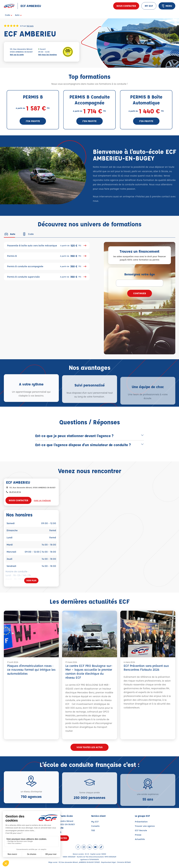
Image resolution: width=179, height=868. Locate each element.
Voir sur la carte (17, 54)
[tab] (10, 234)
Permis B (47, 256)
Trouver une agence (145, 826)
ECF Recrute (141, 830)
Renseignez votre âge (140, 274)
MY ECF (149, 6)
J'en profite (33, 121)
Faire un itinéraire (42, 500)
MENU (167, 6)
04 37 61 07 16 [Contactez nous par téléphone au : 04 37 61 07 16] (15, 492)
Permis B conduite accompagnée (47, 266)
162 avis (30, 26)
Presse (138, 835)
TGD (93, 830)
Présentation (141, 822)
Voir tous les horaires (48, 54)
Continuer (140, 293)
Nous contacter (126, 6)
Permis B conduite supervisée (47, 277)
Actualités (140, 839)
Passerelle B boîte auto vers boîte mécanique (47, 246)
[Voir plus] (31, 581)
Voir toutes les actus (89, 747)
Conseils (95, 826)
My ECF (95, 822)
